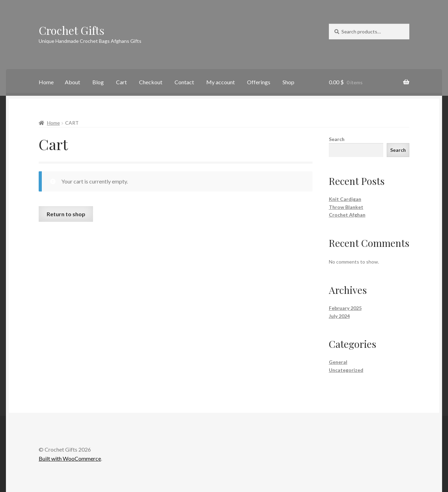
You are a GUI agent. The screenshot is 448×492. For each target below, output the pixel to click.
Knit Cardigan (345, 199)
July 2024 (339, 316)
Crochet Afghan (347, 215)
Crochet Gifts (72, 30)
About (72, 82)
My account (221, 82)
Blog (98, 82)
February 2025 (345, 308)
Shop (288, 82)
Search (337, 139)
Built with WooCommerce (70, 458)
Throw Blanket (346, 207)
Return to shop (66, 214)
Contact (184, 82)
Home (46, 82)
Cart (121, 82)
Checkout (151, 82)
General (338, 362)
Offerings (259, 82)
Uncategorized (346, 370)
